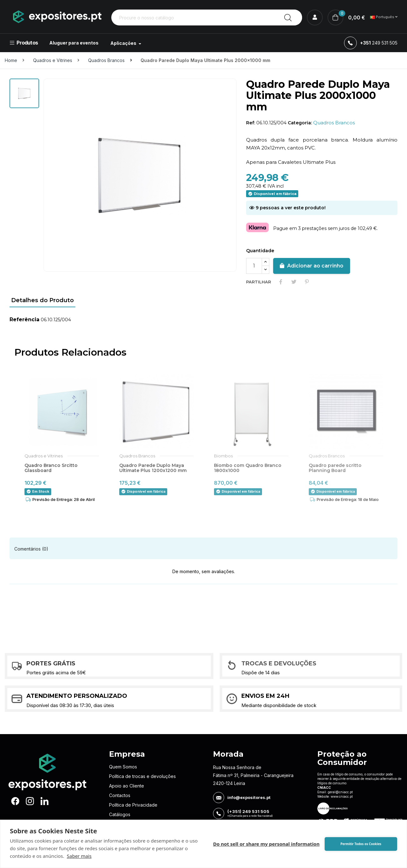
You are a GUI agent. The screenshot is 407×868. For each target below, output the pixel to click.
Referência (24, 319)
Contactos (120, 795)
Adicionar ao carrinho (312, 266)
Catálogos (120, 814)
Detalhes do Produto (42, 300)
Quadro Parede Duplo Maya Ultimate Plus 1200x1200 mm (153, 468)
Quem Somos (123, 767)
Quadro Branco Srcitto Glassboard (51, 468)
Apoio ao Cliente (127, 786)
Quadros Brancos (334, 123)
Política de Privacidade (133, 805)
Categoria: (300, 123)
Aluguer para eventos (74, 43)
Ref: (251, 123)
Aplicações (124, 43)
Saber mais (79, 856)
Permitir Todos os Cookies (361, 844)
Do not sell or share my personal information (266, 844)
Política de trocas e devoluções (142, 776)
